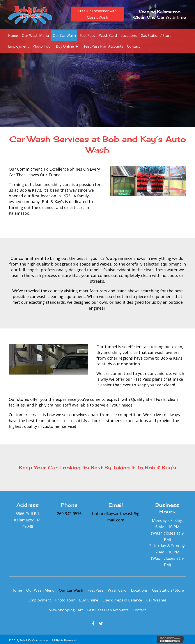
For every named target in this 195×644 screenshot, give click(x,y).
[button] (97, 14)
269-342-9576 (69, 514)
